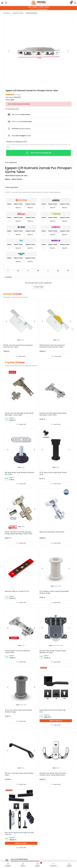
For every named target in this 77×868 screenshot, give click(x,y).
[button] (9, 51)
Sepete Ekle (20, 356)
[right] (72, 329)
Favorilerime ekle (12, 109)
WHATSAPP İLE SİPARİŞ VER (39, 153)
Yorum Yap (39, 287)
